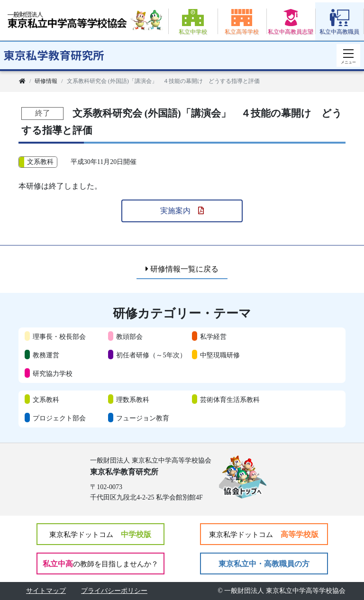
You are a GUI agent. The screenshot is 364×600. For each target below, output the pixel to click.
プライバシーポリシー (114, 591)
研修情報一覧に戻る (182, 269)
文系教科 (46, 400)
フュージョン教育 (143, 418)
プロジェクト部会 (59, 418)
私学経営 (213, 336)
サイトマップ (46, 591)
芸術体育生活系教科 (230, 400)
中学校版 (100, 534)
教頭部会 (129, 336)
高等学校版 (264, 534)
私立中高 (100, 564)
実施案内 (182, 211)
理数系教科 (133, 400)
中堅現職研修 (220, 355)
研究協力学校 (53, 373)
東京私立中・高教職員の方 (264, 564)
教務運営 (46, 355)
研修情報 (46, 81)
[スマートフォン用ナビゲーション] (348, 55)
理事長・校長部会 (59, 336)
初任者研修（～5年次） (151, 355)
